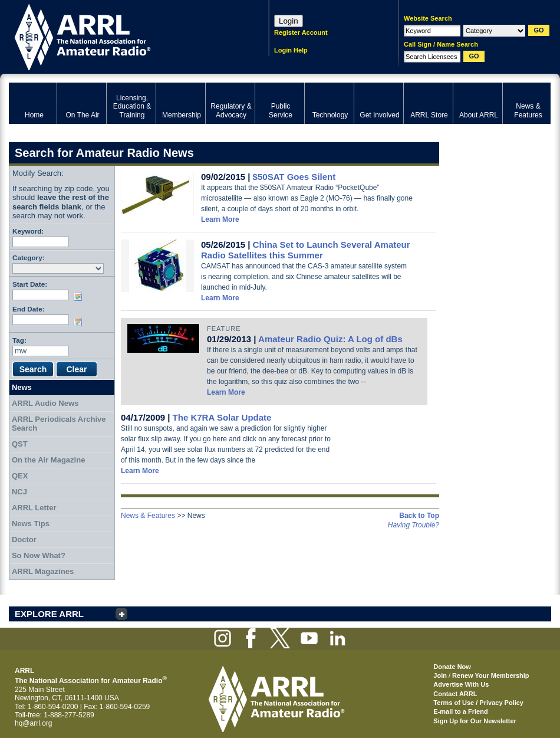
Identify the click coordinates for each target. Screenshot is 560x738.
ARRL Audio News (45, 403)
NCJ (19, 492)
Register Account (301, 32)
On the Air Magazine (48, 460)
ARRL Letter (34, 508)
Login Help (291, 50)
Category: (29, 258)
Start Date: (30, 284)
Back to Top (419, 516)
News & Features (148, 516)
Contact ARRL (455, 694)
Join (440, 675)
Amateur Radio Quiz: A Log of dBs (330, 339)
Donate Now (452, 667)
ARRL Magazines (43, 571)
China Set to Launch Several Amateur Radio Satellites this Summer (306, 250)
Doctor (24, 539)
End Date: (29, 309)
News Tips (31, 524)
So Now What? (39, 555)
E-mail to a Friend (460, 711)
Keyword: (28, 231)
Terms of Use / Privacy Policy (478, 703)
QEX (20, 476)
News (22, 387)
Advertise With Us (461, 684)
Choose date (80, 297)
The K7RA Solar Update (222, 417)
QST (20, 444)
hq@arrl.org (34, 723)
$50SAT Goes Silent (294, 177)
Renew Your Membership (490, 675)
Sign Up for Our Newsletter (475, 721)
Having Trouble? (414, 525)
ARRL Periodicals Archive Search (59, 424)
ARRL (123, 36)
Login (289, 21)
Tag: (19, 340)
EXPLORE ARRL (49, 614)
